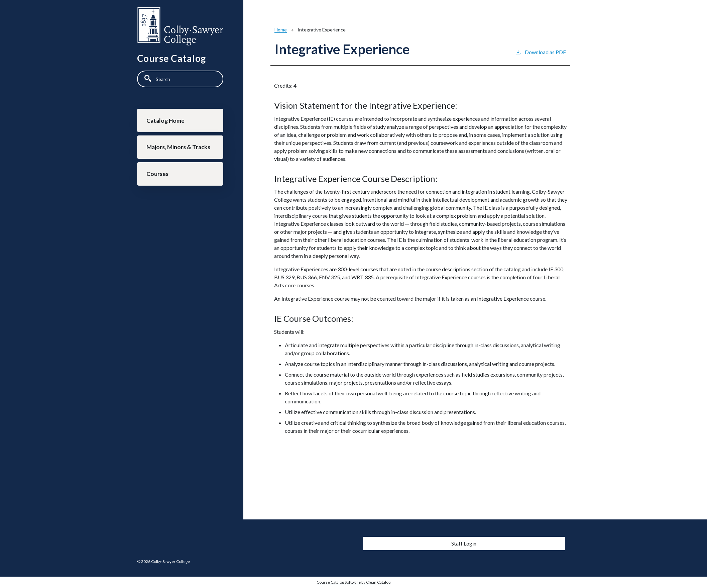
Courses (158, 175)
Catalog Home (166, 121)
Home (281, 30)
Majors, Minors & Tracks (179, 148)
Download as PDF (540, 52)
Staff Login (464, 543)
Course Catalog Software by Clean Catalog (353, 582)
